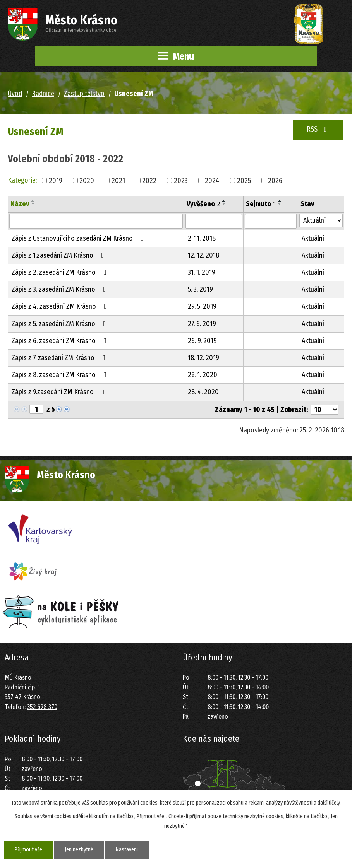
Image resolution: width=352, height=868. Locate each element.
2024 (212, 180)
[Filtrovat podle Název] (96, 221)
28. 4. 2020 (203, 392)
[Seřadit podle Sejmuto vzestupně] (280, 201)
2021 (118, 180)
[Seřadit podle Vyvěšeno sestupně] (224, 204)
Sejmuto (261, 204)
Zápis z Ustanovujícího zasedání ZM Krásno (79, 238)
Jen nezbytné (79, 850)
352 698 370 (42, 707)
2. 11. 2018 (202, 238)
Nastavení (127, 850)
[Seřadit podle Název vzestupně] (33, 201)
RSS (318, 129)
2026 (275, 180)
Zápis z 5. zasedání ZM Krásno (60, 324)
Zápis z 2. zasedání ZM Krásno (61, 272)
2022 (149, 180)
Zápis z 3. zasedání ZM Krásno (60, 289)
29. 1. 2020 (203, 375)
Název (20, 204)
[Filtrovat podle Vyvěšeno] (214, 221)
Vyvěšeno (203, 204)
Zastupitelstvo (84, 94)
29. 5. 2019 (202, 306)
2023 (181, 180)
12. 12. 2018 (203, 255)
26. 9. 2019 (202, 341)
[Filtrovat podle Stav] (321, 221)
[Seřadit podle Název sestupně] (33, 204)
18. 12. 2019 (203, 358)
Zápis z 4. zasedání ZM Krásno (61, 306)
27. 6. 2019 (202, 324)
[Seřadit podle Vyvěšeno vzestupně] (224, 201)
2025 (244, 180)
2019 (56, 180)
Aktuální (313, 238)
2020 (87, 180)
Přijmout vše (28, 850)
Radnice (43, 94)
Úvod (15, 94)
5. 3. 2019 (200, 289)
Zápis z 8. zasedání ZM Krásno (61, 375)
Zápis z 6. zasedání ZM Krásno (61, 341)
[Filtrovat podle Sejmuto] (271, 221)
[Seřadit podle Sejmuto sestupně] (280, 204)
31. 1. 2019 (202, 272)
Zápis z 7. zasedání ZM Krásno (60, 358)
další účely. (329, 803)
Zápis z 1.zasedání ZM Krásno (59, 255)
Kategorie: (22, 180)
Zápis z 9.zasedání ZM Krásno (60, 392)
